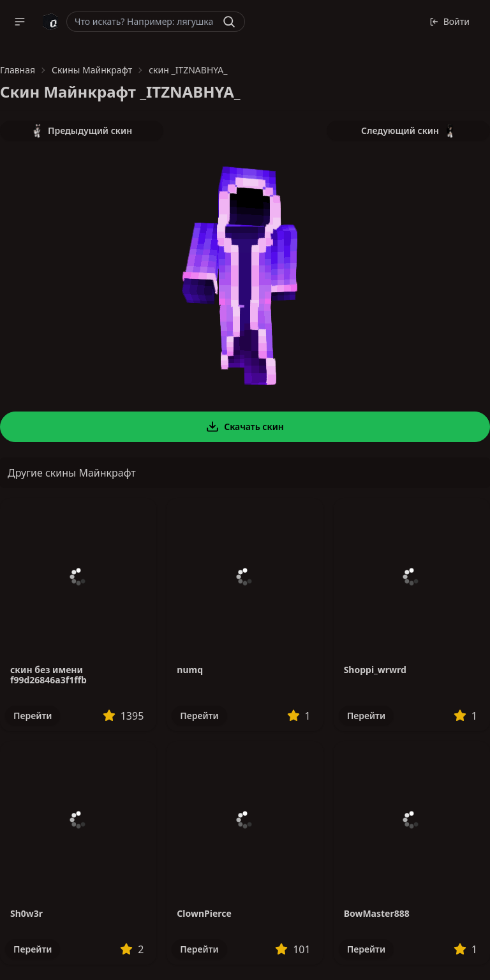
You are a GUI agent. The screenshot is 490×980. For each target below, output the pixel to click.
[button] (20, 22)
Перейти (33, 716)
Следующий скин (408, 131)
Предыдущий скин (82, 131)
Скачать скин (245, 427)
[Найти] (229, 22)
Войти (449, 21)
